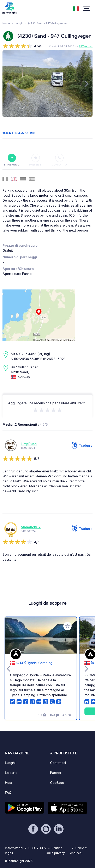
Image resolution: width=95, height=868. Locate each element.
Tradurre (82, 445)
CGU (32, 848)
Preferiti (36, 160)
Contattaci (58, 763)
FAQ (8, 793)
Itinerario (12, 160)
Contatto (59, 160)
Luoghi (19, 23)
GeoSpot (57, 783)
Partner (56, 773)
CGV (43, 848)
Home (6, 23)
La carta (11, 773)
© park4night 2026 (19, 861)
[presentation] (8, 83)
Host (8, 783)
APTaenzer (86, 46)
